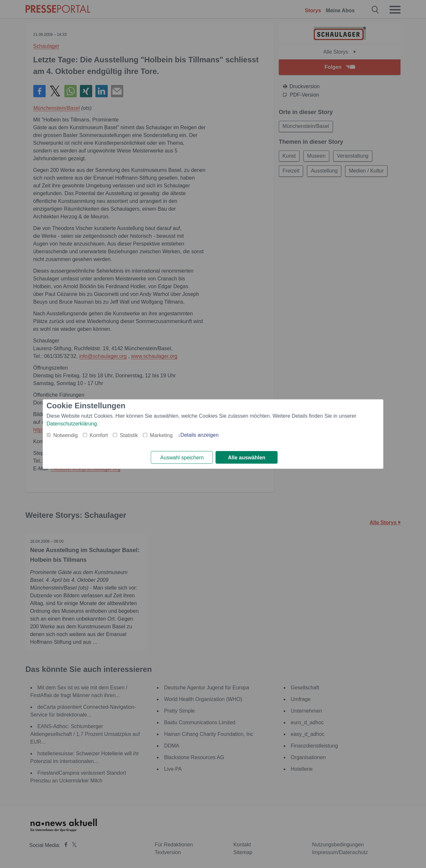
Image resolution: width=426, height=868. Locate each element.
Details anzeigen (200, 435)
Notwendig (66, 435)
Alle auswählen (247, 458)
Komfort (99, 435)
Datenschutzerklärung (72, 424)
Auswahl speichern (182, 458)
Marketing (161, 435)
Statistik (129, 435)
